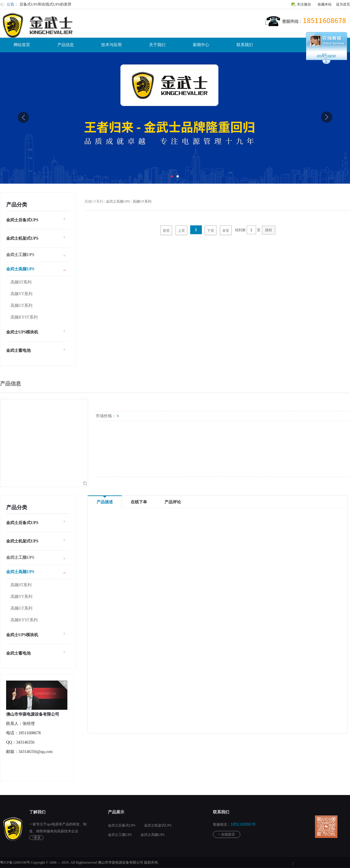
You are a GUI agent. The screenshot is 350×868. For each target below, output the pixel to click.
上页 (181, 231)
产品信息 (66, 45)
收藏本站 (325, 4)
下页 (211, 231)
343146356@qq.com (36, 752)
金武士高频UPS (118, 201)
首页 (166, 231)
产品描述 (105, 500)
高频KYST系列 (24, 317)
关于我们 (157, 45)
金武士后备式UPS (22, 220)
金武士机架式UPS (22, 238)
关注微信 (304, 4)
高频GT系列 (21, 306)
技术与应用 (111, 45)
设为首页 (343, 4)
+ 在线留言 (227, 834)
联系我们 (245, 45)
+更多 (36, 838)
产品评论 (173, 502)
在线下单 (139, 502)
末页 (226, 231)
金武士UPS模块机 (22, 332)
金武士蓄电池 (18, 350)
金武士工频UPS (120, 835)
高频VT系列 (21, 294)
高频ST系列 (21, 282)
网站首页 (22, 45)
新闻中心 (201, 45)
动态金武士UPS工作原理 (40, 4)
